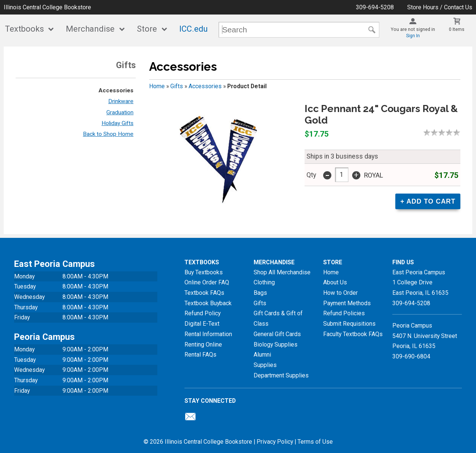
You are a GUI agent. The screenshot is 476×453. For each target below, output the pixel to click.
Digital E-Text (202, 324)
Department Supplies (281, 375)
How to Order (340, 293)
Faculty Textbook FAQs (353, 334)
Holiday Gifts (118, 123)
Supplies (265, 365)
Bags (260, 293)
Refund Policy (202, 313)
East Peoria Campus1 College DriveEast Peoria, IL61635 (420, 283)
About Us (335, 282)
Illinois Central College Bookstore (47, 7)
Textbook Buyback (208, 303)
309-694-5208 (375, 7)
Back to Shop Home (108, 134)
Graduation (120, 112)
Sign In (413, 36)
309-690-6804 (411, 356)
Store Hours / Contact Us (440, 7)
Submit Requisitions (349, 324)
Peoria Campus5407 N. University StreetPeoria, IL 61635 (425, 336)
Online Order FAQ (207, 282)
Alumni (262, 355)
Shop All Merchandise (282, 272)
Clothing (264, 282)
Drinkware (121, 101)
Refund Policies (344, 313)
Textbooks (24, 29)
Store (147, 29)
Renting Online (203, 344)
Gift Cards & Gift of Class (278, 318)
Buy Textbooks (204, 272)
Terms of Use (315, 442)
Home (157, 86)
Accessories (116, 90)
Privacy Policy (275, 442)
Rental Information (208, 334)
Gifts (177, 86)
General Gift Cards (277, 334)
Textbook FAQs (204, 293)
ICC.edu (194, 29)
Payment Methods (347, 303)
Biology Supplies (276, 344)
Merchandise (90, 29)
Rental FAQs (200, 355)
